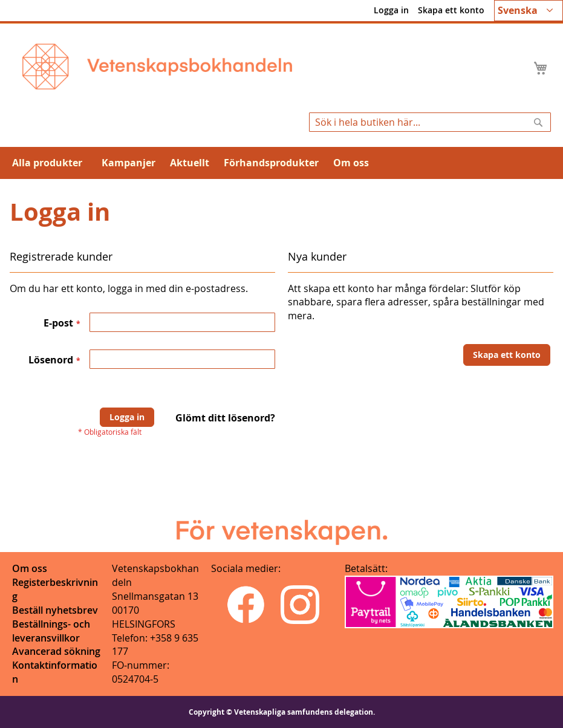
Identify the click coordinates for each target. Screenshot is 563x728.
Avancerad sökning (56, 651)
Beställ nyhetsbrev (55, 610)
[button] (529, 11)
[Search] (538, 122)
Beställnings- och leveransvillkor (51, 631)
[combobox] (430, 122)
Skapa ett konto (451, 10)
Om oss (30, 568)
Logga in (391, 10)
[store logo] (157, 67)
